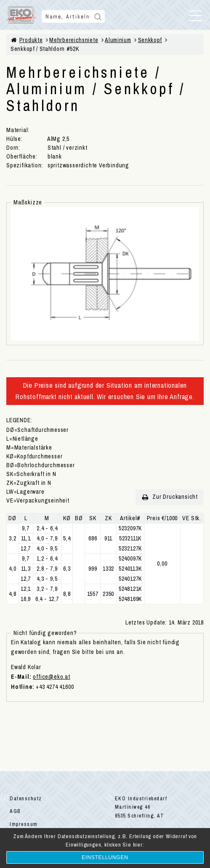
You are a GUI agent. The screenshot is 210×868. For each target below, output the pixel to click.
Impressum (24, 824)
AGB (15, 811)
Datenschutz (26, 799)
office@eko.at (51, 677)
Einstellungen (105, 857)
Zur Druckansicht (170, 497)
